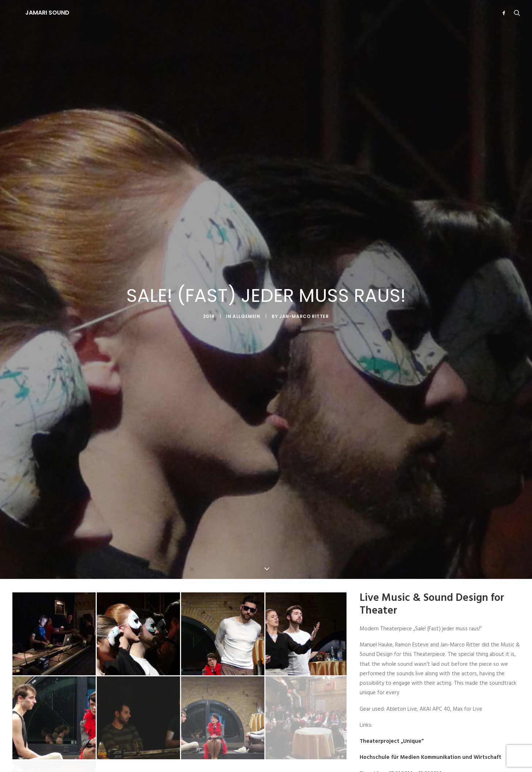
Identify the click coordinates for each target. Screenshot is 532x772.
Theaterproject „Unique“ (392, 693)
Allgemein (246, 292)
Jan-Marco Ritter (304, 292)
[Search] (515, 13)
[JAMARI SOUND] (34, 13)
